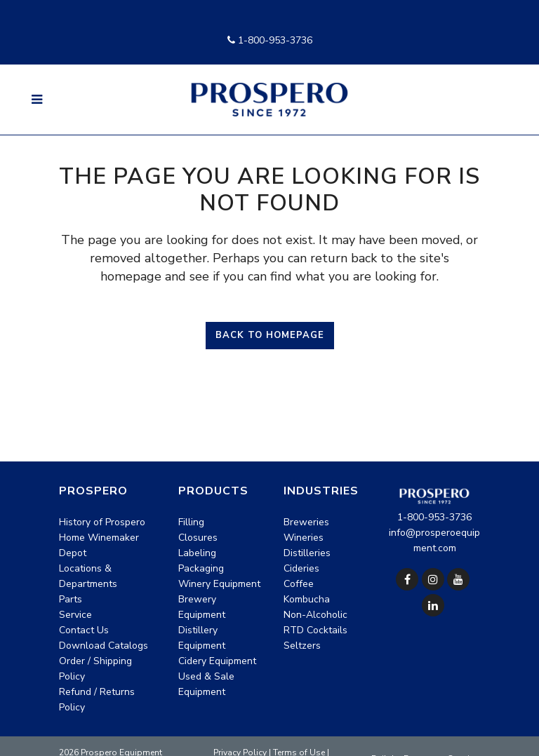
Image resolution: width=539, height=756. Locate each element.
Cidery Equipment (217, 661)
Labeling (197, 553)
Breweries (306, 522)
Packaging (201, 568)
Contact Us (84, 630)
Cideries (301, 568)
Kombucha (307, 599)
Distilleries (307, 553)
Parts (71, 599)
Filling (191, 522)
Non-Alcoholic (315, 615)
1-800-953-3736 (270, 40)
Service (75, 615)
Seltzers (302, 646)
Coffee (299, 584)
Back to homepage (270, 335)
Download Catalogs (104, 646)
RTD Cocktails (315, 630)
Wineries (304, 538)
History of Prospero (102, 522)
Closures (198, 538)
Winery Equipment (219, 584)
